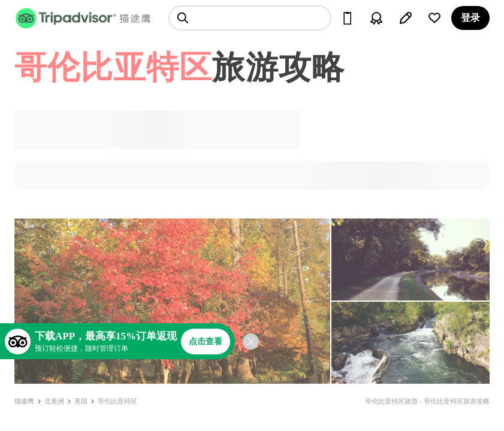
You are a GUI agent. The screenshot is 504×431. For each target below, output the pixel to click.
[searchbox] (250, 18)
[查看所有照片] (172, 301)
